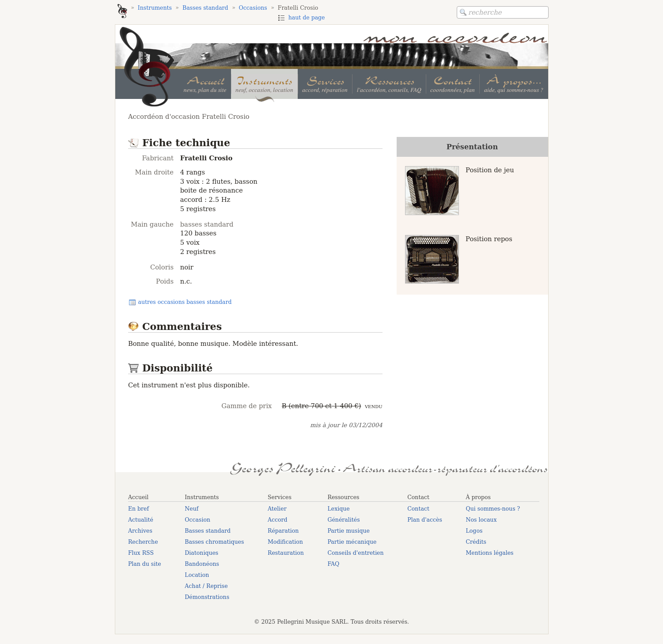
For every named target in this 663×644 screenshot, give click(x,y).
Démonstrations (207, 597)
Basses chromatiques (214, 542)
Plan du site (145, 564)
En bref (138, 509)
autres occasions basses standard (185, 302)
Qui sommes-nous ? (493, 509)
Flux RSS (141, 553)
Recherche (143, 542)
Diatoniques (201, 553)
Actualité (141, 520)
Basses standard (208, 531)
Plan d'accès (425, 520)
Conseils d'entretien (355, 553)
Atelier (277, 509)
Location (197, 575)
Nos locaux (481, 520)
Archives (140, 531)
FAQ (333, 564)
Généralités (343, 520)
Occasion (197, 520)
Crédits (476, 542)
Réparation (283, 531)
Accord (278, 520)
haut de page (307, 17)
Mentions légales (490, 553)
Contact (418, 509)
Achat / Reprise (206, 586)
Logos (474, 531)
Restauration (286, 553)
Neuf (191, 509)
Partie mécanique (352, 542)
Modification (285, 542)
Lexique (338, 509)
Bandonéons (202, 564)
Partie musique (348, 531)
